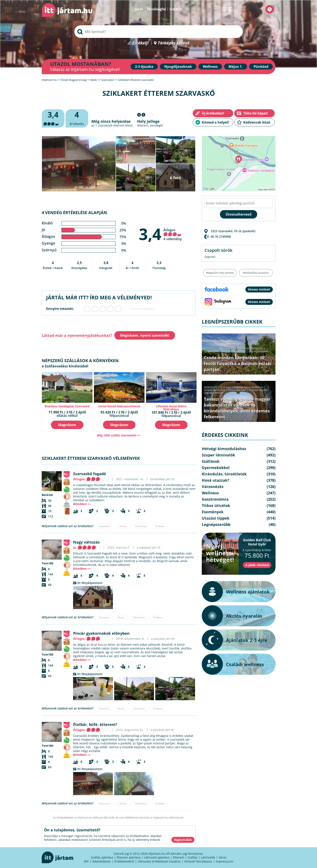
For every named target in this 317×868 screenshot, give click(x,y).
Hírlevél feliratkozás (198, 861)
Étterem (179, 857)
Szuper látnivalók (215, 351)
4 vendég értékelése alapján (74, 213)
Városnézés (213, 487)
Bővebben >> (82, 504)
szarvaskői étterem (111, 125)
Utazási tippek (237, 351)
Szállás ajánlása (102, 857)
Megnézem (67, 425)
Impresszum (224, 861)
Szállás (193, 857)
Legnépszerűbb (258, 351)
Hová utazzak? (238, 390)
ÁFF (86, 861)
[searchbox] (159, 32)
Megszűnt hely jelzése (220, 273)
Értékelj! (140, 43)
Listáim (176, 9)
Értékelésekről (124, 861)
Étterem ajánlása (129, 857)
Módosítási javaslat (256, 273)
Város (223, 857)
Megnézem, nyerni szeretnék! (145, 335)
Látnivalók (208, 857)
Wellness (210, 67)
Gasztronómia (215, 499)
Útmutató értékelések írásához (159, 861)
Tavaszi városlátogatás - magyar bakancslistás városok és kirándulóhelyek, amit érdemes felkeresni (237, 408)
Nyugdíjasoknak (178, 67)
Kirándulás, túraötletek (224, 474)
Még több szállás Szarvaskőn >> (119, 435)
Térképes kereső (174, 43)
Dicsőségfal (156, 9)
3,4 (150, 234)
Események (213, 512)
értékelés (77, 118)
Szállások (211, 461)
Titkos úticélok (216, 505)
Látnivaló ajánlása (157, 857)
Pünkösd (261, 67)
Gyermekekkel (216, 468)
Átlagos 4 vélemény (175, 234)
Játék (139, 9)
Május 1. (236, 67)
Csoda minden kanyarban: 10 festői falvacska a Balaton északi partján (238, 363)
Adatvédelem (102, 861)
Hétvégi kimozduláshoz (248, 348)
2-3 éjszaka (144, 67)
